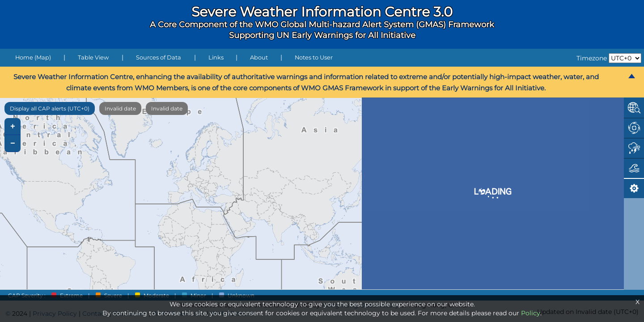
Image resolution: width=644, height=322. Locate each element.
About (259, 57)
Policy (531, 313)
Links (216, 57)
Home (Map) (33, 57)
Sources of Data (159, 57)
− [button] (13, 144)
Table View (93, 57)
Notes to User (314, 57)
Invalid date (120, 108)
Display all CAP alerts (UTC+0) (50, 108)
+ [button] (13, 127)
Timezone (592, 58)
